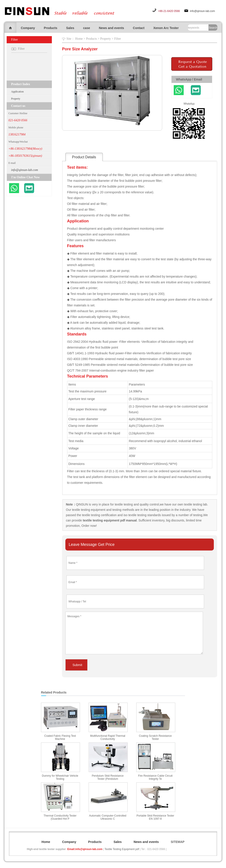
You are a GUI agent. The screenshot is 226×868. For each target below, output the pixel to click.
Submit (77, 665)
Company (28, 28)
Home (79, 39)
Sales (70, 28)
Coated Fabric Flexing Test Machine (60, 737)
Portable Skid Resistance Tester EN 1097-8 (155, 817)
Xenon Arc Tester (166, 28)
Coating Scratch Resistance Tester (155, 737)
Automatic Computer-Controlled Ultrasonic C (108, 817)
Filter (117, 39)
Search (213, 28)
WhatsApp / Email (189, 79)
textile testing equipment (88, 510)
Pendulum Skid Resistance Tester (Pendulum (108, 777)
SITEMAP (177, 842)
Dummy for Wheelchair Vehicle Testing (60, 777)
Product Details (84, 157)
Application (17, 92)
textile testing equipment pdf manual (109, 520)
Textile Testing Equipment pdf (122, 849)
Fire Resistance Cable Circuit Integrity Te (155, 777)
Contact (139, 28)
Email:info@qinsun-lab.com (85, 849)
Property (16, 99)
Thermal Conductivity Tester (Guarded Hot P (60, 817)
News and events (111, 28)
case (87, 28)
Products (51, 28)
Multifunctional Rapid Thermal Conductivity (108, 737)
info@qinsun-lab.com (202, 11)
